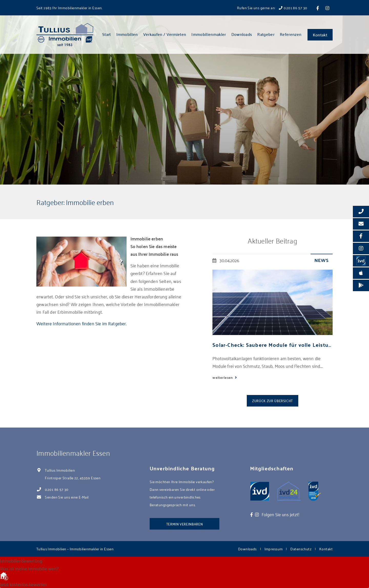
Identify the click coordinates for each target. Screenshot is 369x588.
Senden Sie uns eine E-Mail (67, 497)
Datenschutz (301, 549)
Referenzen (291, 34)
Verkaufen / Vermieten (165, 34)
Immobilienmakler (209, 34)
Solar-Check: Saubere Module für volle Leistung (273, 345)
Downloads (242, 34)
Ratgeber (266, 34)
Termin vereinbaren (185, 524)
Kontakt (320, 35)
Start (107, 34)
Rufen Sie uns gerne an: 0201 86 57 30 (272, 8)
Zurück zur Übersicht (273, 401)
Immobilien (127, 34)
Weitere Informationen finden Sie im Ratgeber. (81, 323)
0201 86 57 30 (57, 489)
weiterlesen (223, 377)
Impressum (274, 549)
